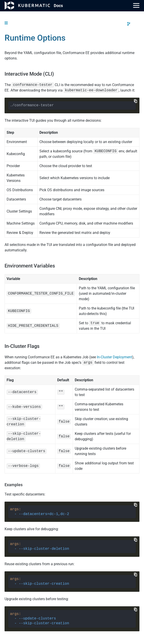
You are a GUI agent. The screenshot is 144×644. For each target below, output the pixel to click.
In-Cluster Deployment (114, 357)
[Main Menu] (136, 5)
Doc (58, 6)
